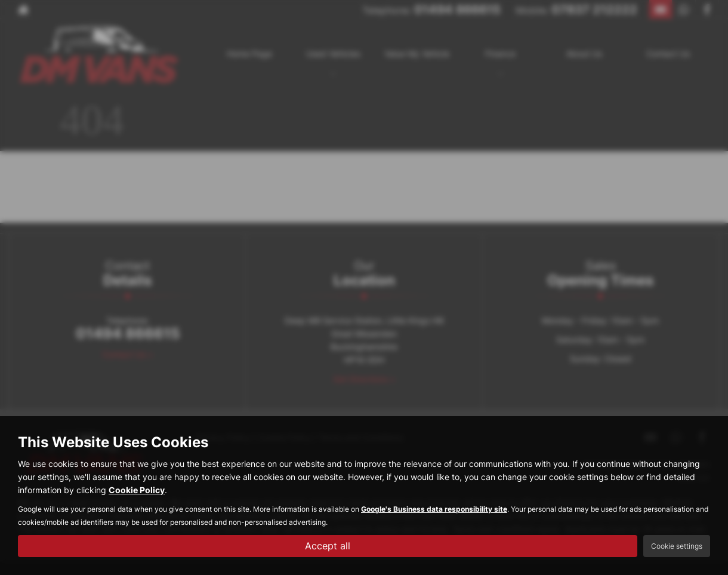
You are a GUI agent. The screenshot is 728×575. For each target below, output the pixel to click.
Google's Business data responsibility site (434, 509)
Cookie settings (677, 546)
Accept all (328, 546)
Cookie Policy (137, 490)
